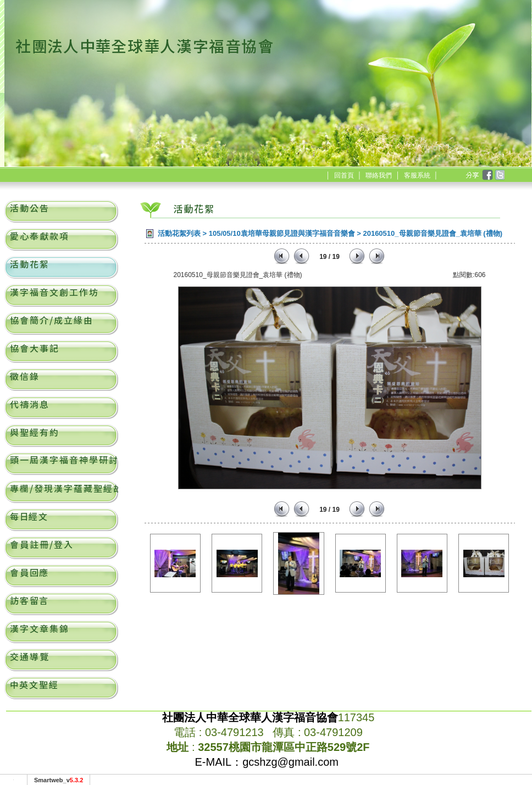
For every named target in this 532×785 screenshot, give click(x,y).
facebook (487, 175)
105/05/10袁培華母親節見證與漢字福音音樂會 (282, 233)
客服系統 (417, 175)
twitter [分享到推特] (499, 175)
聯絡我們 (379, 175)
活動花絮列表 (179, 233)
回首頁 (344, 175)
